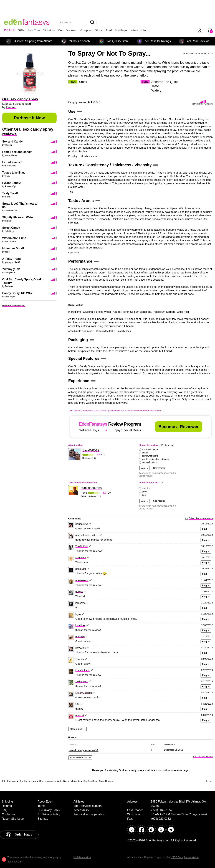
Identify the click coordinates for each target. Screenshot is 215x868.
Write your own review (14, 306)
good (145, 492)
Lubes (134, 30)
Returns (7, 806)
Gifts (21, 30)
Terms (42, 806)
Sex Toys (34, 30)
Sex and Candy (13, 142)
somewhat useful (150, 456)
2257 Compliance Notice (185, 857)
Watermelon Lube (14, 238)
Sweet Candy (11, 228)
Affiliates (79, 802)
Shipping (7, 802)
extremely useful (150, 450)
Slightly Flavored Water (18, 217)
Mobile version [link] (82, 857)
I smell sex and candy (17, 152)
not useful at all (149, 462)
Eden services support (88, 806)
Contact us (9, 814)
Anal (108, 30)
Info (143, 30)
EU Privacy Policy (49, 814)
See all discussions (203, 757)
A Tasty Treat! (12, 259)
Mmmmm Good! (13, 248)
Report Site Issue (13, 819)
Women (72, 30)
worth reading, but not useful (156, 459)
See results (159, 468)
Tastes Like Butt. (14, 173)
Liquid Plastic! (12, 162)
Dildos (99, 30)
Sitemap (43, 819)
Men (61, 30)
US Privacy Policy (49, 810)
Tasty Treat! (10, 193)
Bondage (121, 30)
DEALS (9, 30)
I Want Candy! (12, 183)
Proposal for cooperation (89, 814)
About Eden (45, 802)
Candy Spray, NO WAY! (18, 293)
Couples (86, 30)
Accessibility (81, 810)
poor (144, 495)
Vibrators (49, 30)
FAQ (5, 810)
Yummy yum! (11, 269)
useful (145, 453)
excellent (146, 488)
